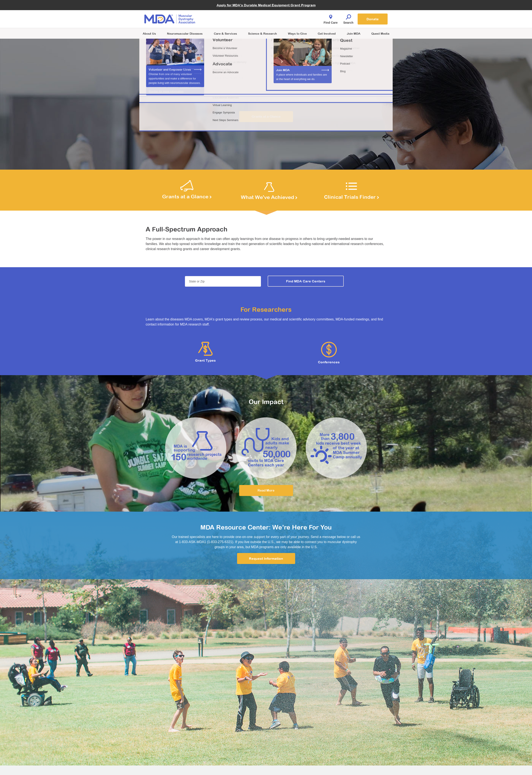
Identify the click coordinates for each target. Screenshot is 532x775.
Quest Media (380, 33)
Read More (266, 490)
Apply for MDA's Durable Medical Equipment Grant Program (266, 5)
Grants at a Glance (266, 116)
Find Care (331, 18)
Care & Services (225, 33)
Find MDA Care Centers (306, 281)
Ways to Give (297, 33)
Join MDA (354, 33)
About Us (149, 33)
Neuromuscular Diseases (185, 33)
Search (348, 18)
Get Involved (327, 33)
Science (262, 33)
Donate (373, 19)
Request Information (266, 558)
